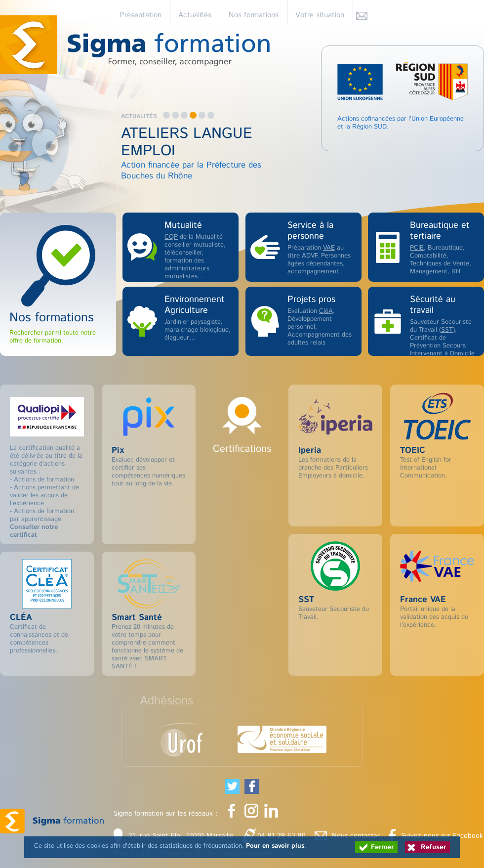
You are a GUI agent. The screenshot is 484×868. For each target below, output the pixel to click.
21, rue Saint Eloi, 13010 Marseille (181, 836)
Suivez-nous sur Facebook (442, 836)
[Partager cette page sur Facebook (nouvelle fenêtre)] (252, 786)
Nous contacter (356, 836)
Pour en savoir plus (275, 846)
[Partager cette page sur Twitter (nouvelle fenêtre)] (232, 786)
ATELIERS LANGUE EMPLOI (187, 142)
